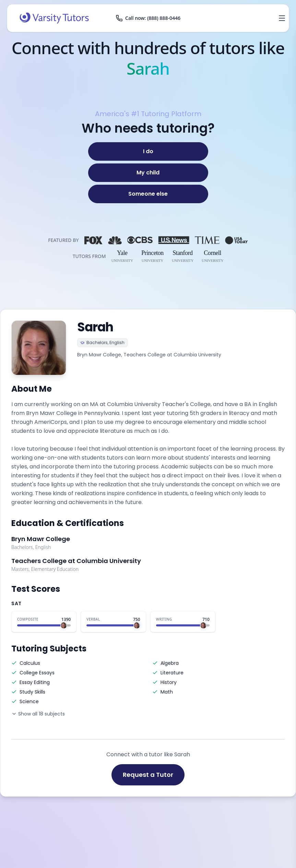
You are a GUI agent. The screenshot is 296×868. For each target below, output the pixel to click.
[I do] (148, 151)
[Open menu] (282, 18)
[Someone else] (148, 194)
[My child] (148, 173)
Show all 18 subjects (38, 714)
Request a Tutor (148, 775)
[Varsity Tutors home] (54, 18)
